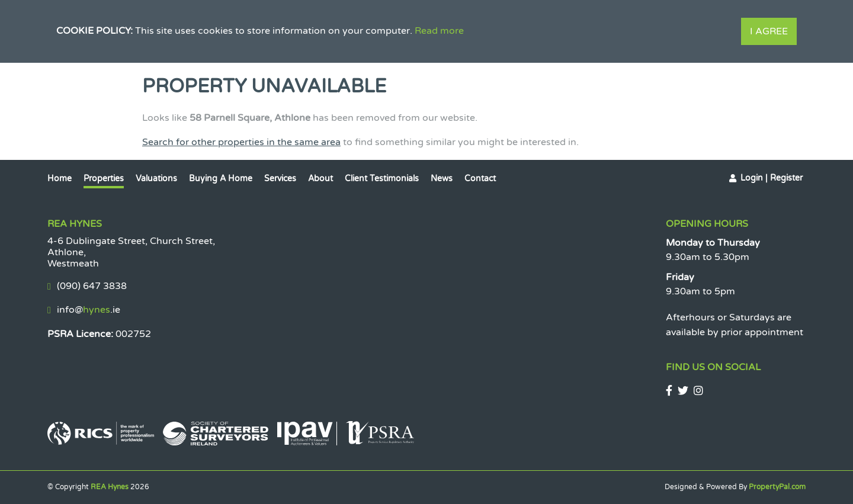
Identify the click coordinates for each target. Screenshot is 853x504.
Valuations (156, 179)
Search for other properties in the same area (241, 142)
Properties (104, 179)
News (442, 179)
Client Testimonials (382, 179)
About (320, 179)
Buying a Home (221, 179)
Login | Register (772, 178)
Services (280, 179)
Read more (439, 31)
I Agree (769, 31)
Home (60, 179)
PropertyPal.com (777, 487)
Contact (480, 179)
